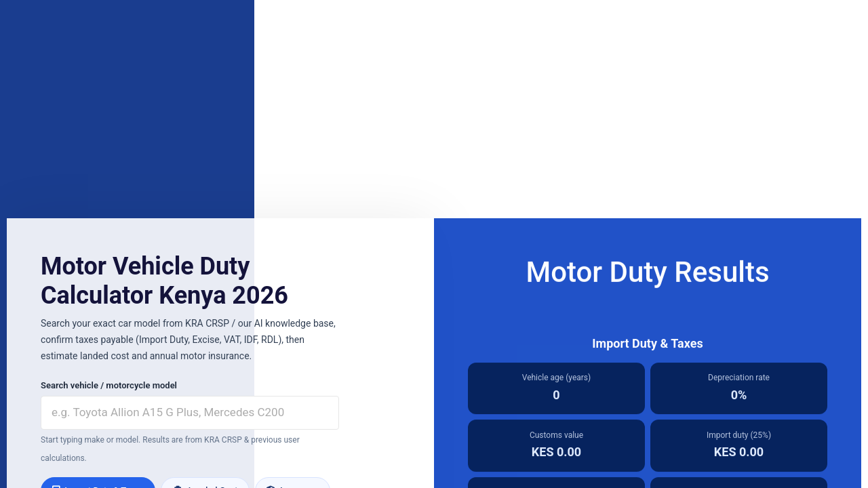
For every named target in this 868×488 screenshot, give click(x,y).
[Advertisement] (434, 110)
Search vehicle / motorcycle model (109, 385)
